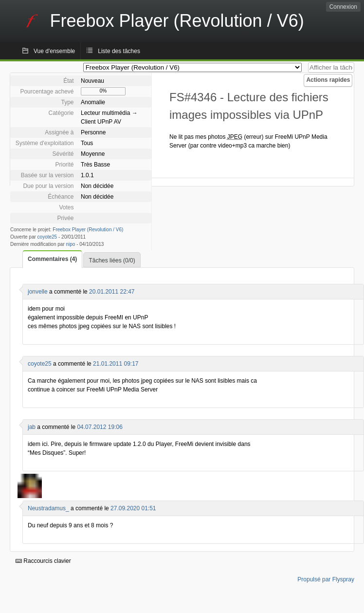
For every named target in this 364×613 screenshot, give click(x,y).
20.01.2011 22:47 (112, 292)
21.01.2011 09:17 (116, 364)
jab (32, 427)
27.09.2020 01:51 (133, 508)
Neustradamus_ (48, 508)
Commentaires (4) (52, 259)
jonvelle (38, 292)
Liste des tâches (119, 51)
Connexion (343, 7)
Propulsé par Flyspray (326, 579)
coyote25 (47, 237)
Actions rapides (328, 80)
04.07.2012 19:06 (100, 427)
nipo (71, 244)
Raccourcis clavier (43, 561)
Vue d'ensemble (54, 51)
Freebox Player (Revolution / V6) (88, 230)
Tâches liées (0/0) (112, 260)
